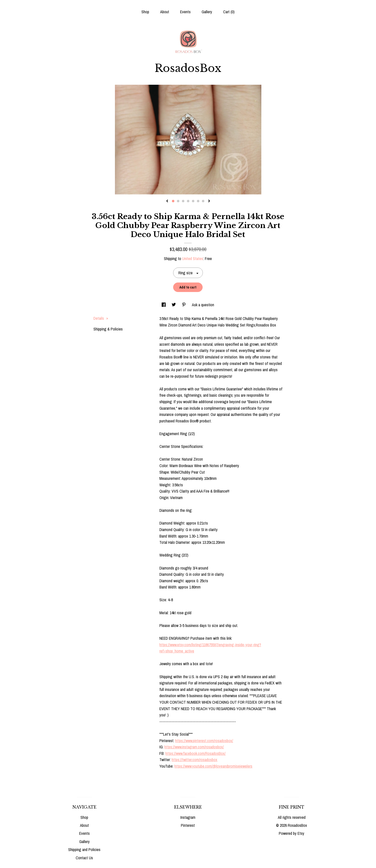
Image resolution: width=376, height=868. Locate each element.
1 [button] (173, 201)
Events (185, 12)
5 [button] (193, 201)
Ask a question (203, 305)
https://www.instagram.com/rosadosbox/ (194, 747)
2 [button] (178, 201)
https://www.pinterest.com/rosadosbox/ (204, 741)
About (165, 12)
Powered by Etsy (292, 833)
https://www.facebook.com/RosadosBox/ (195, 753)
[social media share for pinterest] (184, 305)
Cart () (229, 12)
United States (193, 259)
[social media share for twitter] (174, 305)
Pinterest (188, 825)
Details (101, 318)
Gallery (207, 12)
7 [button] (203, 201)
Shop (145, 12)
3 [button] (183, 201)
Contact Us (84, 858)
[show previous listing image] (167, 201)
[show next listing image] (209, 201)
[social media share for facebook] (164, 305)
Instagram (188, 817)
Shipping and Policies (84, 850)
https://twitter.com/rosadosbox (194, 760)
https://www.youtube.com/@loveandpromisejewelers (213, 766)
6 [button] (198, 201)
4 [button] (188, 201)
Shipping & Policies (108, 329)
